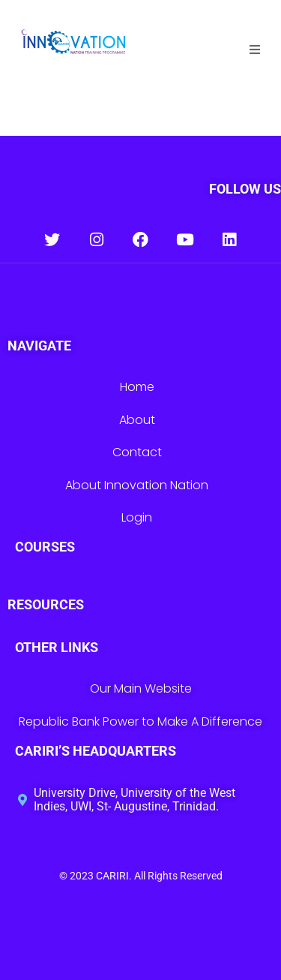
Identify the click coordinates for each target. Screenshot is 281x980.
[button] (255, 50)
